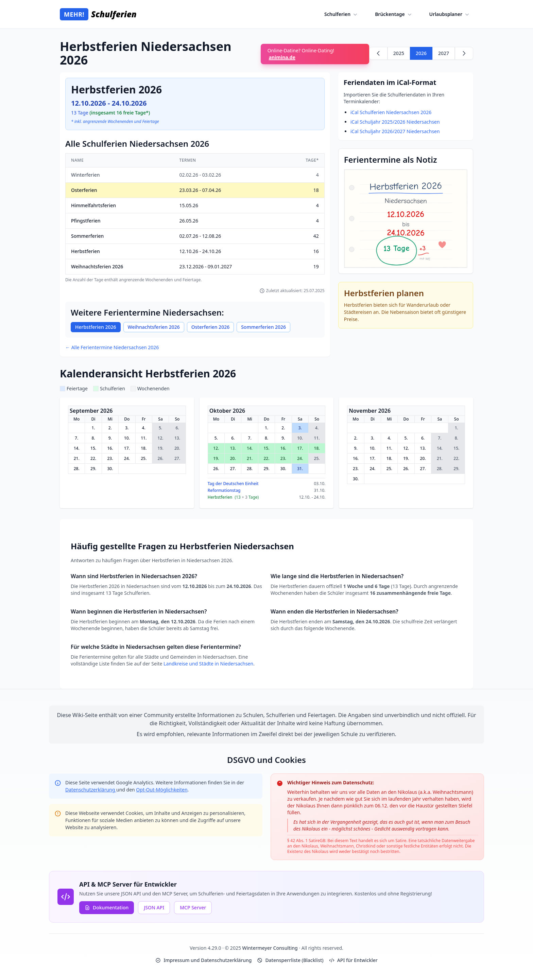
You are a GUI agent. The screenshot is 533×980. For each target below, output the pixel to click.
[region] (195, 218)
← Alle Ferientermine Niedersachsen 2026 (112, 347)
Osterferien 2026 (210, 327)
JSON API (154, 907)
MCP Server (193, 907)
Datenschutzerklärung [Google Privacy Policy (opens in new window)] (91, 790)
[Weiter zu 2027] (464, 53)
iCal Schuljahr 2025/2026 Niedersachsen (395, 122)
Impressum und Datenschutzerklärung (203, 960)
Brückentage (394, 14)
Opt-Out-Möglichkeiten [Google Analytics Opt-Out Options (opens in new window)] (162, 790)
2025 (399, 53)
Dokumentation (107, 907)
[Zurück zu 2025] (378, 53)
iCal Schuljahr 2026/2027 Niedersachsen (395, 131)
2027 (444, 53)
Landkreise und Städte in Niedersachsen (208, 664)
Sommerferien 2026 (263, 327)
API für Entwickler (353, 960)
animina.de (282, 57)
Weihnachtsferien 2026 (154, 327)
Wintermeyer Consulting (271, 948)
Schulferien (341, 14)
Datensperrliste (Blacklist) (290, 960)
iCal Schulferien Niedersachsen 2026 (391, 112)
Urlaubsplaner (450, 14)
